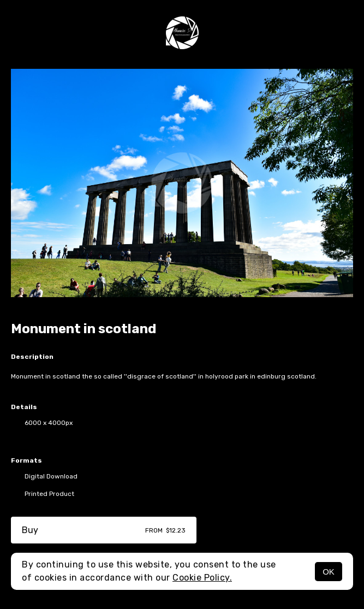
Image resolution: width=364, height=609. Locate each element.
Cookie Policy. (202, 578)
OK (329, 572)
